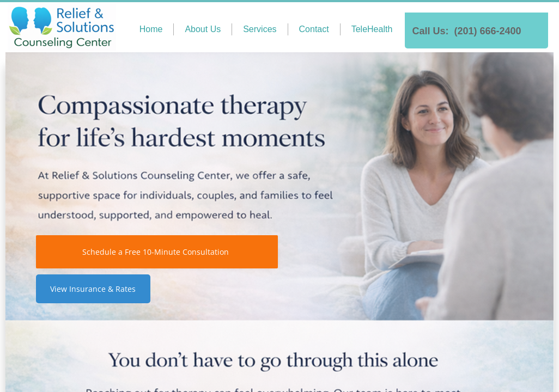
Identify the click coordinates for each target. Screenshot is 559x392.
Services (260, 29)
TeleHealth (372, 29)
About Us (203, 29)
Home (151, 29)
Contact (314, 29)
